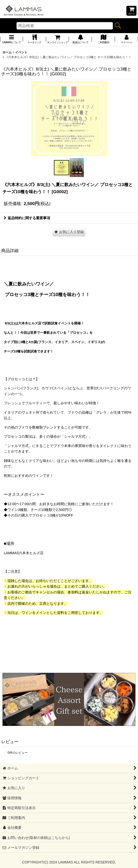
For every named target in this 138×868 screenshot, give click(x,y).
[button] (62, 168)
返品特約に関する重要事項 (27, 218)
